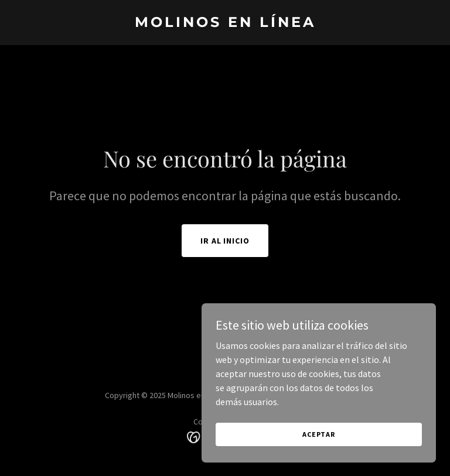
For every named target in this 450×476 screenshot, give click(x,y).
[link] (225, 23)
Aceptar (319, 458)
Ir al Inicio (225, 241)
